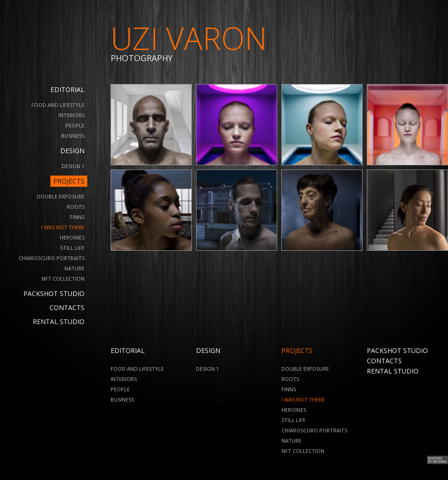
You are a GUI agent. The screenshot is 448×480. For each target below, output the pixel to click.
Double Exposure (61, 196)
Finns (77, 217)
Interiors (71, 115)
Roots (76, 207)
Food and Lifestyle (58, 105)
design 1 (73, 166)
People (75, 125)
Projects (69, 181)
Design (72, 151)
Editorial (67, 89)
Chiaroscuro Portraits (52, 258)
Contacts (67, 307)
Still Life (72, 248)
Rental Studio (59, 321)
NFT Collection (63, 279)
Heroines (72, 237)
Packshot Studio (54, 293)
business (73, 136)
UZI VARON (189, 38)
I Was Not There (63, 227)
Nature (74, 268)
